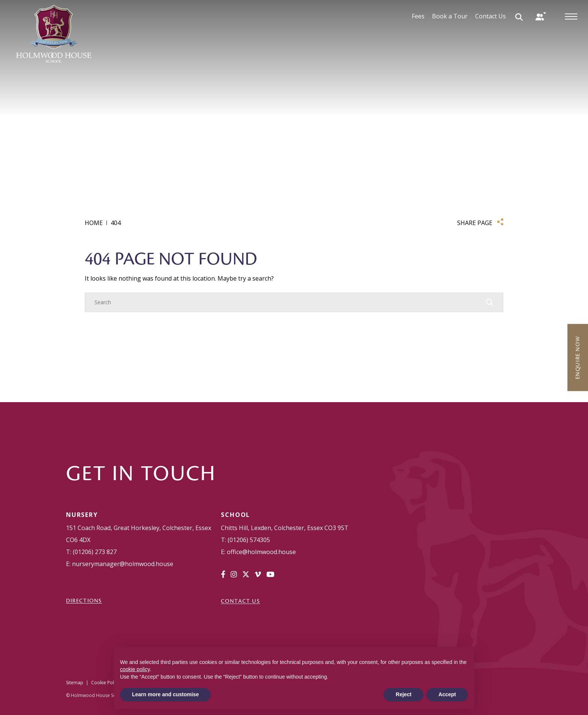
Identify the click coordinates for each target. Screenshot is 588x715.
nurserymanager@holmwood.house (123, 564)
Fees (418, 16)
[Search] (286, 302)
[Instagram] (234, 574)
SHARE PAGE (475, 223)
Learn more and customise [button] (165, 694)
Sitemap (75, 683)
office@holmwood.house (261, 552)
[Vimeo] (258, 574)
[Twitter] (246, 574)
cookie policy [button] (135, 669)
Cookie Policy (105, 683)
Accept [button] (447, 694)
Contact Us (490, 16)
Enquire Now (577, 357)
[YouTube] (270, 574)
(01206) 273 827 (95, 552)
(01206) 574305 (249, 540)
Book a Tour (450, 16)
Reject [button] (403, 694)
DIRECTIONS (84, 601)
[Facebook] (223, 574)
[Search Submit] (519, 17)
